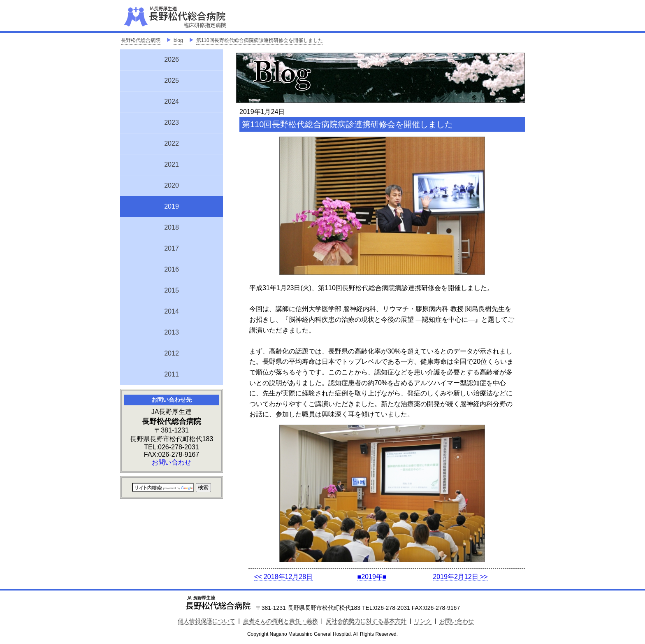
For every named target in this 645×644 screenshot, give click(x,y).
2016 (172, 269)
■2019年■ (372, 577)
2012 (172, 353)
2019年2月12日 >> (460, 577)
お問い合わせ (172, 462)
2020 (172, 185)
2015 (172, 290)
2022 (172, 143)
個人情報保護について (206, 621)
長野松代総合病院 (141, 40)
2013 (172, 332)
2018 (172, 227)
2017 (172, 248)
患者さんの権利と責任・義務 (281, 621)
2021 (172, 164)
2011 (172, 374)
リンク (423, 621)
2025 (172, 80)
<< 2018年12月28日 (283, 577)
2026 (172, 59)
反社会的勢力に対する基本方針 (366, 621)
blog (178, 40)
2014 (172, 311)
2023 (172, 122)
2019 (172, 205)
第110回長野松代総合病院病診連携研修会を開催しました (260, 40)
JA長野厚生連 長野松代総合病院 (200, 16)
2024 (172, 101)
